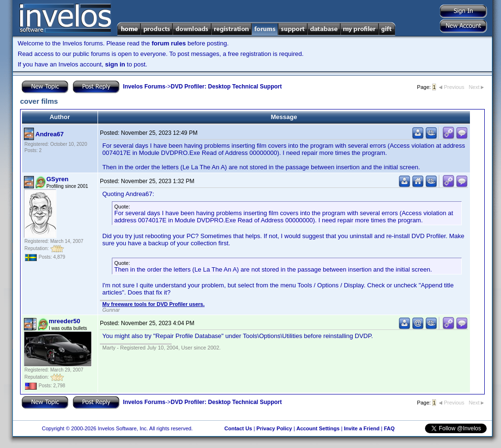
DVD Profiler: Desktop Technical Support (226, 87)
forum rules (169, 43)
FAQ (389, 428)
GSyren (57, 179)
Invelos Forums (144, 87)
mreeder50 (65, 321)
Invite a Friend (362, 428)
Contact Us (238, 428)
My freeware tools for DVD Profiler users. (153, 304)
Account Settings (318, 428)
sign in (115, 64)
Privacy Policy (274, 428)
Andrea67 (49, 134)
